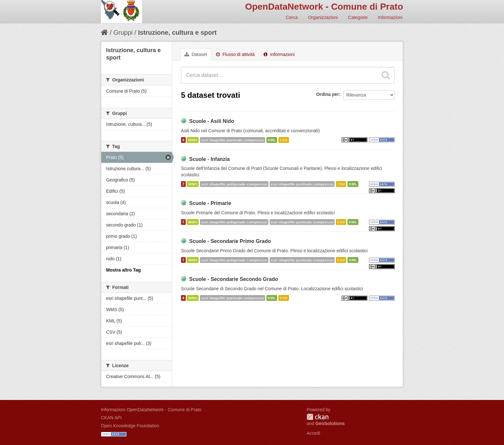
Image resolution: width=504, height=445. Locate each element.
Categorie (358, 17)
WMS (193, 140)
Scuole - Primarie (210, 203)
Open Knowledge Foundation (130, 426)
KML (272, 140)
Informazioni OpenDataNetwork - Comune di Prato (151, 410)
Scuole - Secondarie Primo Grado (230, 241)
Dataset (196, 54)
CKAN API (111, 418)
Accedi (313, 433)
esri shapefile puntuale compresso (233, 140)
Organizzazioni (323, 17)
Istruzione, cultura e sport (177, 32)
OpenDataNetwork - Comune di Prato (324, 7)
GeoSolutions (330, 423)
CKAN (318, 417)
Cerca (292, 17)
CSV (283, 140)
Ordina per (328, 94)
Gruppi (123, 32)
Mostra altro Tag (123, 270)
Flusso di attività (235, 54)
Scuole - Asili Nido (212, 121)
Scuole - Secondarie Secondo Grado (234, 279)
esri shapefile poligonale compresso (234, 184)
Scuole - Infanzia (209, 159)
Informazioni (390, 17)
